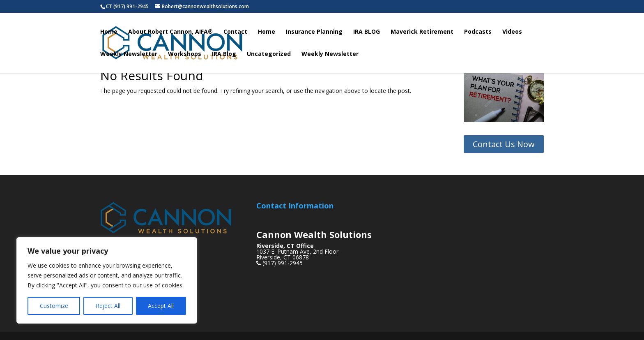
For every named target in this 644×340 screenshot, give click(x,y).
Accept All (161, 306)
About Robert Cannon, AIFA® (170, 32)
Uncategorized (269, 54)
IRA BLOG (367, 32)
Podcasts (478, 32)
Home (109, 32)
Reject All (108, 306)
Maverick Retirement (422, 32)
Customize (54, 306)
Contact (235, 32)
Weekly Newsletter (129, 54)
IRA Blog (224, 54)
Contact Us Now (504, 144)
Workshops (185, 54)
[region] (107, 280)
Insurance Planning (314, 32)
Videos (512, 32)
